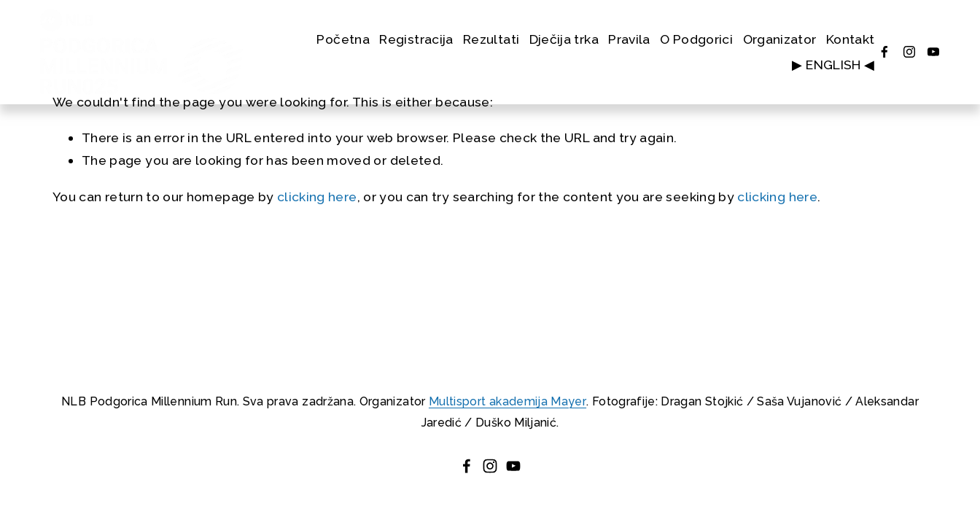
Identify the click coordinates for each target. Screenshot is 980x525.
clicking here (317, 197)
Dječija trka (564, 39)
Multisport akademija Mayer (507, 401)
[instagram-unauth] (909, 52)
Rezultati (491, 39)
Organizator (780, 39)
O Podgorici (696, 39)
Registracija (416, 39)
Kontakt (850, 39)
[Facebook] (884, 52)
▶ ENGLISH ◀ (833, 65)
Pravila (629, 39)
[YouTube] (933, 52)
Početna (343, 39)
